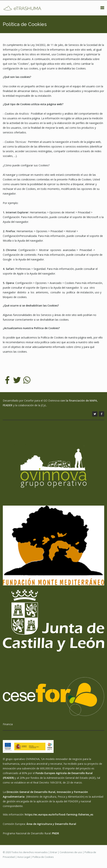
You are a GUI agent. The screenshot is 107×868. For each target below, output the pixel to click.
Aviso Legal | (25, 857)
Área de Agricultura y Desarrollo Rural (51, 824)
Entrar (54, 852)
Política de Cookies (43, 857)
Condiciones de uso (71, 852)
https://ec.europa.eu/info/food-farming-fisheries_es (59, 814)
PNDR (55, 833)
